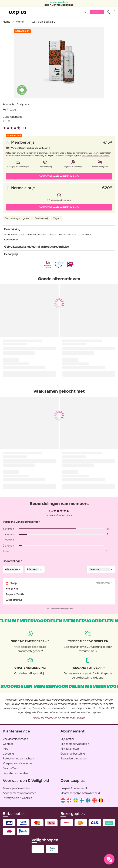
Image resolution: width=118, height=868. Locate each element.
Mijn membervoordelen (75, 744)
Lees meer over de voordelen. (96, 156)
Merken (21, 22)
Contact (8, 744)
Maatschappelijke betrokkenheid (80, 793)
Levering (8, 754)
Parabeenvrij (41, 218)
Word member (97, 12)
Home (7, 22)
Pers (6, 749)
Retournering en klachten (18, 758)
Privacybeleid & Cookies (17, 798)
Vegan (57, 218)
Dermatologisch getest (17, 218)
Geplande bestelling (73, 754)
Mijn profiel (67, 739)
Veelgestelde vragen (15, 739)
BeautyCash (10, 768)
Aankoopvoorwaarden (16, 788)
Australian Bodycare (43, 22)
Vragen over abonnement (19, 763)
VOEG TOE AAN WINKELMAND (59, 176)
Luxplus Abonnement (74, 788)
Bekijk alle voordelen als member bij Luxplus (59, 718)
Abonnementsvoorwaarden (20, 793)
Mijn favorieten (70, 749)
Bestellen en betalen (15, 773)
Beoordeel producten (74, 758)
